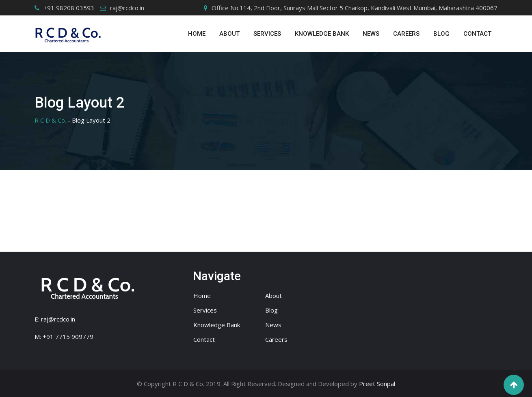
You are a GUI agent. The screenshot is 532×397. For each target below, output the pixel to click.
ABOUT (229, 34)
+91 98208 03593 (69, 8)
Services (205, 310)
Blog (441, 34)
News (371, 34)
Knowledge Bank (322, 34)
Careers (406, 34)
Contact (477, 34)
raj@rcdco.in (127, 8)
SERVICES (267, 34)
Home (197, 34)
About (274, 296)
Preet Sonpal (377, 384)
